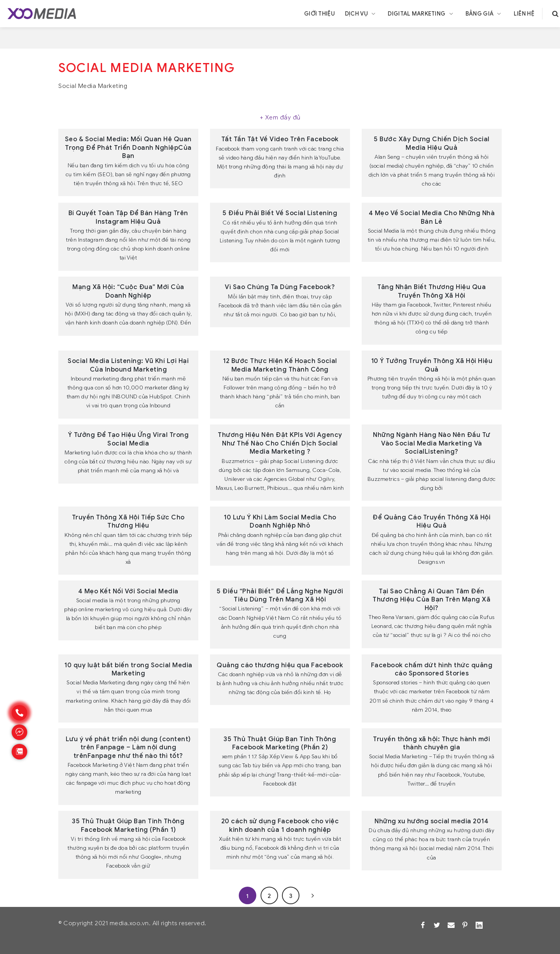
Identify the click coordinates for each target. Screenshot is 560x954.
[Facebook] (423, 925)
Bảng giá (485, 14)
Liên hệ (524, 14)
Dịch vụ (361, 14)
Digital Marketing (421, 14)
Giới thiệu (319, 14)
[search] (555, 14)
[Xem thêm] (280, 118)
